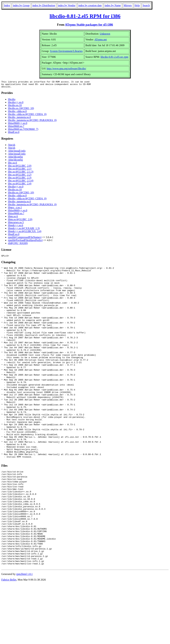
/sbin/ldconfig (15, 158)
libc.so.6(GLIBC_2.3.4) (21, 182)
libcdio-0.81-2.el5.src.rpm (114, 57)
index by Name (113, 5)
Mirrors (128, 5)
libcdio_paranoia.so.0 (19, 119)
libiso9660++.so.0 (18, 125)
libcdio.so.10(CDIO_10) (21, 110)
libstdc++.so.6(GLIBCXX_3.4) (25, 233)
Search (146, 5)
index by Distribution (44, 5)
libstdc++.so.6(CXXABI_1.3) (24, 230)
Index (7, 5)
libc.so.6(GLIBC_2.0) (20, 167)
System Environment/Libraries (66, 51)
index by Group (21, 5)
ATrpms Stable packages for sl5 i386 (89, 25)
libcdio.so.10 (15, 107)
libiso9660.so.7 (16, 128)
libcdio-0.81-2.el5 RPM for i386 (85, 16)
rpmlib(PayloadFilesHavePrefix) (25, 242)
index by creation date (90, 5)
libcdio (12, 101)
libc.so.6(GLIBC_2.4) (20, 185)
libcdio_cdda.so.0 (17, 113)
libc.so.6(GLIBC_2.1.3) (21, 173)
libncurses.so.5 (16, 224)
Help (137, 5)
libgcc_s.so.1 (15, 209)
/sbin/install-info (17, 152)
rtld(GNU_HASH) (18, 245)
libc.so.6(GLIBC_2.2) (20, 176)
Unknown (105, 34)
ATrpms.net (101, 39)
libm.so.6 (13, 218)
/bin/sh (12, 146)
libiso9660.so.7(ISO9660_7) (23, 131)
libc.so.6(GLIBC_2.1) (20, 170)
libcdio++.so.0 (16, 104)
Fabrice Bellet (9, 640)
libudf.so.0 (14, 134)
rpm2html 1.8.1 (24, 634)
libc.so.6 (12, 164)
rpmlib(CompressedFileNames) (25, 239)
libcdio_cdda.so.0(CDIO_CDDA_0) (27, 116)
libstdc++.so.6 (16, 227)
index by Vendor (67, 5)
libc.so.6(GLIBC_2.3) (20, 179)
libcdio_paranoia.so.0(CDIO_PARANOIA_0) (32, 122)
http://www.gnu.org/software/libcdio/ (66, 68)
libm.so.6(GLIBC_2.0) (20, 221)
